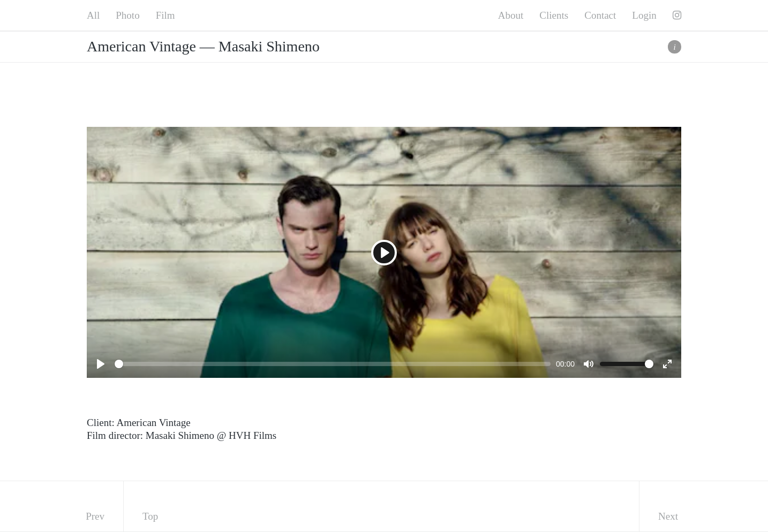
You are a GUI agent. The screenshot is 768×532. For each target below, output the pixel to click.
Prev (95, 516)
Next (668, 516)
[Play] (384, 253)
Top (150, 516)
